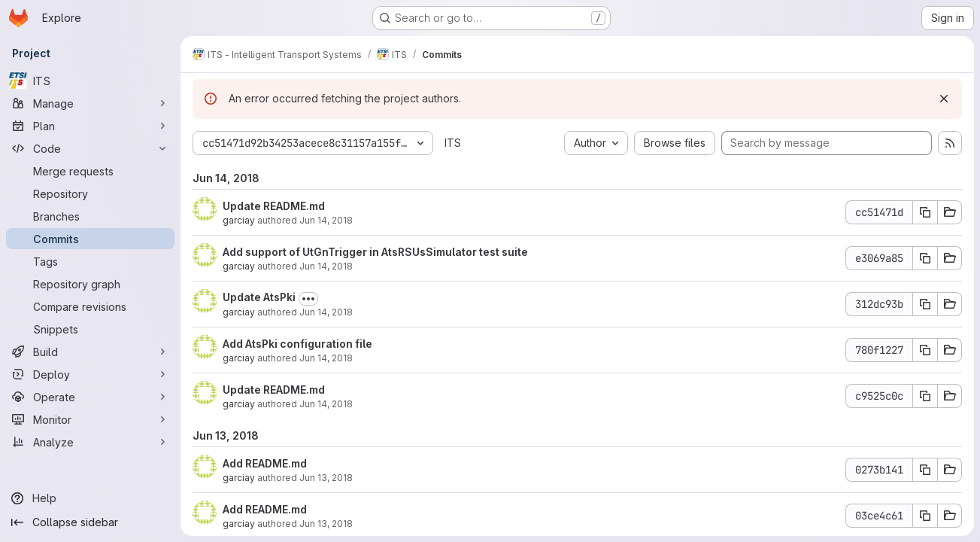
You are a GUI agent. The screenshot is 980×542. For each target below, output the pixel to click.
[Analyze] (90, 442)
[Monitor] (90, 419)
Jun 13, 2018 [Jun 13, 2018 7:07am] (326, 524)
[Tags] (90, 261)
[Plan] (90, 126)
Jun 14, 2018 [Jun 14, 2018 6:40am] (326, 404)
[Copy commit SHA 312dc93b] (925, 304)
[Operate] (90, 397)
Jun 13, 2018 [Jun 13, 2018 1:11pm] (326, 478)
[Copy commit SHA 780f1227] (925, 350)
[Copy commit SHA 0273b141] (925, 470)
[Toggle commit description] (308, 299)
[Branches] (90, 216)
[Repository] (90, 193)
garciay (239, 220)
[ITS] (90, 81)
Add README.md (265, 463)
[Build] (90, 352)
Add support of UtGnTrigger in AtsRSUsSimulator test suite (375, 252)
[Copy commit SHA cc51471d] (925, 212)
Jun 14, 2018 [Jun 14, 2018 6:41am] (326, 358)
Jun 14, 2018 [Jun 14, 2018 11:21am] (326, 220)
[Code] (90, 148)
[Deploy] (90, 374)
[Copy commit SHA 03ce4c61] (925, 516)
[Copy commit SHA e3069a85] (925, 258)
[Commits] (90, 239)
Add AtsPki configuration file (297, 344)
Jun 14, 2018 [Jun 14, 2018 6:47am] (326, 266)
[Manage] (90, 103)
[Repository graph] (90, 284)
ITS (453, 143)
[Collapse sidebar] (90, 522)
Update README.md (274, 206)
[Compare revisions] (90, 306)
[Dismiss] (944, 99)
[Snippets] (90, 329)
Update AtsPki (259, 297)
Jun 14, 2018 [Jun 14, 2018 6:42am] (326, 312)
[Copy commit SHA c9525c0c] (925, 396)
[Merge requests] (90, 171)
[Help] (90, 498)
